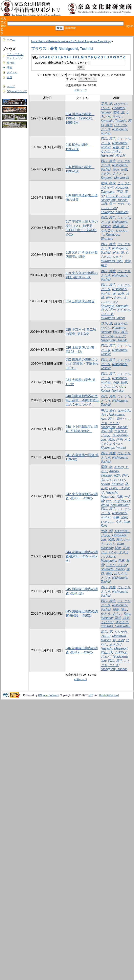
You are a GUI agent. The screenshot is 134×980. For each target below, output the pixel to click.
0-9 (42, 57)
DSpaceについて (17, 91)
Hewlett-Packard (109, 695)
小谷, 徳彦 (120, 382)
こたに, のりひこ (113, 387)
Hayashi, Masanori (114, 648)
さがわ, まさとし (113, 174)
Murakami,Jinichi (113, 318)
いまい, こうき (111, 522)
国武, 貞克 (122, 618)
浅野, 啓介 (121, 475)
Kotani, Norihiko (112, 391)
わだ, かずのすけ (118, 501)
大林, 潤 (106, 531)
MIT (91, 695)
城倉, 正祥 (122, 548)
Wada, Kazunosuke (115, 505)
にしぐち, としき (118, 196)
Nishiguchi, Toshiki (114, 200)
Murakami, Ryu (112, 261)
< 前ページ (81, 90)
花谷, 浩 (106, 104)
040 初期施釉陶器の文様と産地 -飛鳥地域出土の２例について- (82, 400)
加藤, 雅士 (115, 540)
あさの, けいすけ (113, 480)
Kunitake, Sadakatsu (116, 626)
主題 (9, 77)
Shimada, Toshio (113, 569)
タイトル (12, 72)
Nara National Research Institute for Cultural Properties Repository (71, 41)
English (129, 26)
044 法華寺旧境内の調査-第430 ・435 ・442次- (82, 556)
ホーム (11, 40)
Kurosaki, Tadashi (114, 121)
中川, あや (108, 410)
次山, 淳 (106, 431)
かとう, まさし (111, 614)
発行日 (11, 63)
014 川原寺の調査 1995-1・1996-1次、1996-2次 (81, 118)
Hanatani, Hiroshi (113, 156)
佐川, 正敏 (120, 169)
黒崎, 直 (118, 112)
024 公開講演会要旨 (80, 301)
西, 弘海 (118, 293)
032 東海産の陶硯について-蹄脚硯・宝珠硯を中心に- (82, 364)
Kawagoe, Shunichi (115, 212)
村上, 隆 (118, 253)
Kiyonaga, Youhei (113, 448)
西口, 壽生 (108, 139)
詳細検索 (70, 28)
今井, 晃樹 (120, 517)
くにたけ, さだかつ (115, 622)
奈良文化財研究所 (3, 26)
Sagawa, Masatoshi (115, 178)
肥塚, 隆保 (108, 183)
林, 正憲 (118, 640)
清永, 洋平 (115, 439)
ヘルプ (11, 86)
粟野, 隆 (106, 467)
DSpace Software (49, 695)
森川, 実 (106, 632)
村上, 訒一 (108, 310)
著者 (9, 68)
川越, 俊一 (108, 204)
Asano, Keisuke (112, 484)
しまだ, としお (116, 565)
